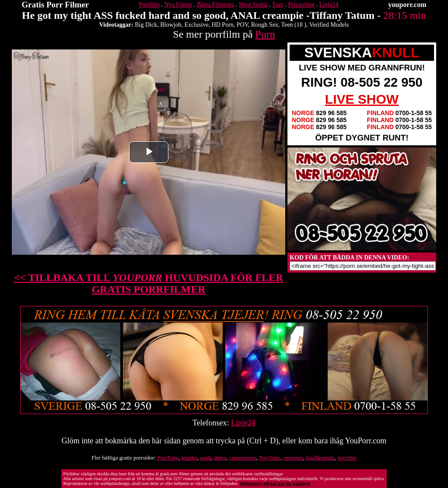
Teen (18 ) (294, 25)
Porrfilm (149, 5)
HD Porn (223, 25)
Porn (265, 34)
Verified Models (329, 25)
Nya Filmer (178, 5)
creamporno (243, 458)
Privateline (302, 5)
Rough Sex (265, 25)
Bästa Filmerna (215, 5)
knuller (189, 458)
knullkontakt (320, 458)
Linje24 (329, 5)
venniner (293, 458)
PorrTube (168, 458)
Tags (278, 5)
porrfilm (347, 458)
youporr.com (408, 5)
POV (242, 25)
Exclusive (196, 25)
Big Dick (146, 25)
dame (220, 458)
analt (205, 458)
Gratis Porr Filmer (56, 5)
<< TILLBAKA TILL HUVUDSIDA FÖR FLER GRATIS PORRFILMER (149, 283)
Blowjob (171, 25)
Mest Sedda (253, 5)
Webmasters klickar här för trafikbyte (275, 483)
